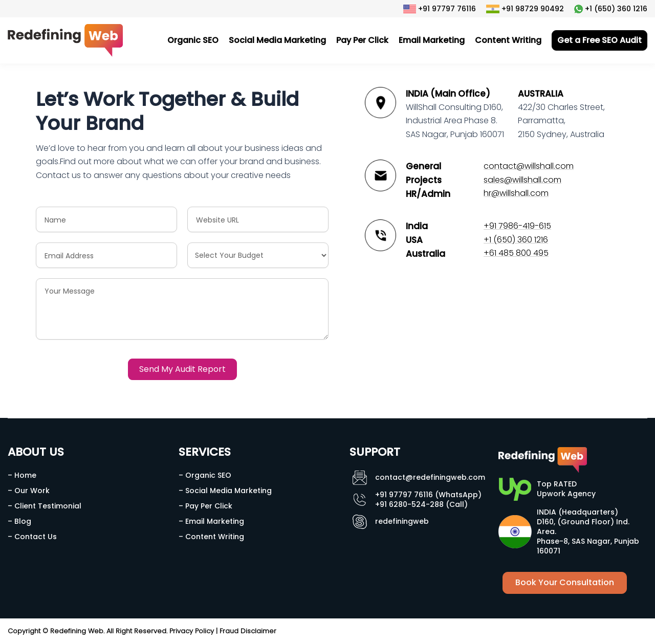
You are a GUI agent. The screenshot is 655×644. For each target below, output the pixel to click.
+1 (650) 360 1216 (611, 9)
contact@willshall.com (529, 166)
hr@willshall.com (516, 193)
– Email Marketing (211, 521)
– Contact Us (32, 537)
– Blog (19, 521)
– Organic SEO (205, 475)
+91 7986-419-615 (517, 226)
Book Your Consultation (565, 582)
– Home (22, 475)
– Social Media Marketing (225, 491)
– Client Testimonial (45, 506)
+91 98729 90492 (525, 9)
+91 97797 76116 (440, 9)
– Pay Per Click (205, 506)
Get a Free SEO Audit (599, 40)
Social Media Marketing (277, 40)
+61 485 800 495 (516, 253)
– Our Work (29, 491)
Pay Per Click (362, 40)
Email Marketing (432, 40)
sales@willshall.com (522, 180)
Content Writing (508, 40)
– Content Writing (211, 537)
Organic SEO (193, 40)
